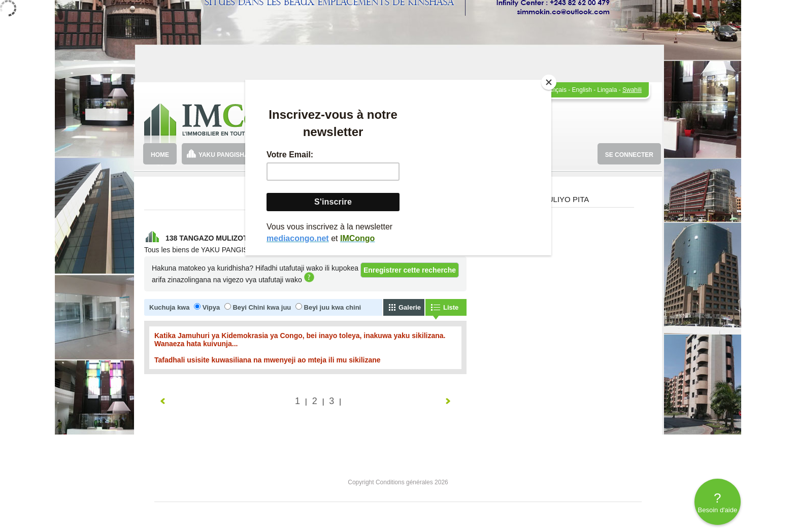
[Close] (549, 82)
